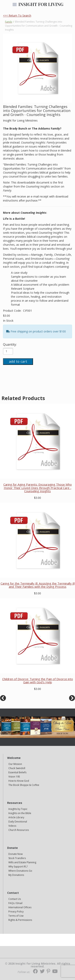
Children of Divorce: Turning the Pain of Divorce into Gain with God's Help (38, 681)
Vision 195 (14, 777)
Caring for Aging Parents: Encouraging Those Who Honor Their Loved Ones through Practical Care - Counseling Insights (38, 488)
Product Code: (13, 311)
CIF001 (27, 311)
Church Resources (19, 830)
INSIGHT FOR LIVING (41, 4)
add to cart (18, 361)
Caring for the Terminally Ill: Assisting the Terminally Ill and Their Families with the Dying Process (38, 585)
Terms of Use (16, 916)
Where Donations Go (20, 871)
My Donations (16, 875)
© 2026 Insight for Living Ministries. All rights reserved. (38, 965)
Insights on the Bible (20, 813)
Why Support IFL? (18, 867)
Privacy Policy (16, 912)
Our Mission (15, 764)
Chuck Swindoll (17, 768)
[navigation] (15, 5)
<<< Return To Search (17, 15)
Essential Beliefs (17, 772)
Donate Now (15, 854)
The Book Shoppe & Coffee (24, 785)
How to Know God (19, 781)
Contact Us (15, 899)
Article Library (16, 817)
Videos (12, 826)
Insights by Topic (18, 809)
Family (9, 22)
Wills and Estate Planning (22, 862)
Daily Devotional (18, 822)
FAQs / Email (15, 903)
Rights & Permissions (20, 920)
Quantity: (10, 344)
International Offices (20, 907)
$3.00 (6, 316)
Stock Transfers (17, 858)
